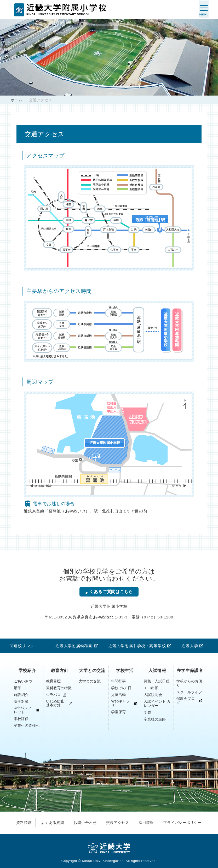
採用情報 (148, 822)
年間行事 (118, 681)
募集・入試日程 (157, 681)
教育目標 (53, 681)
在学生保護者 (190, 671)
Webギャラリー (120, 704)
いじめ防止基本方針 (55, 704)
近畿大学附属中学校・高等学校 (137, 646)
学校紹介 (27, 671)
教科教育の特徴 (59, 688)
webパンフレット (23, 710)
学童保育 (118, 712)
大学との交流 (92, 671)
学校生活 (125, 671)
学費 (147, 713)
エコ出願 (151, 688)
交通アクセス (118, 822)
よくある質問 (50, 822)
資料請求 (20, 822)
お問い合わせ (84, 822)
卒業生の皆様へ (27, 726)
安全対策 (21, 702)
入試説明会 (153, 695)
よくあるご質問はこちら (109, 592)
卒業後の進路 (155, 719)
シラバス (53, 695)
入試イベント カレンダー (157, 704)
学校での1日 (121, 688)
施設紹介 (21, 695)
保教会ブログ (186, 701)
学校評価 (21, 719)
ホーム (17, 100)
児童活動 (118, 695)
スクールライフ (189, 692)
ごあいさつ (23, 681)
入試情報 (157, 671)
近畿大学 (190, 646)
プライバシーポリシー (186, 822)
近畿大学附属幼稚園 (74, 646)
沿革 (18, 688)
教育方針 (60, 671)
